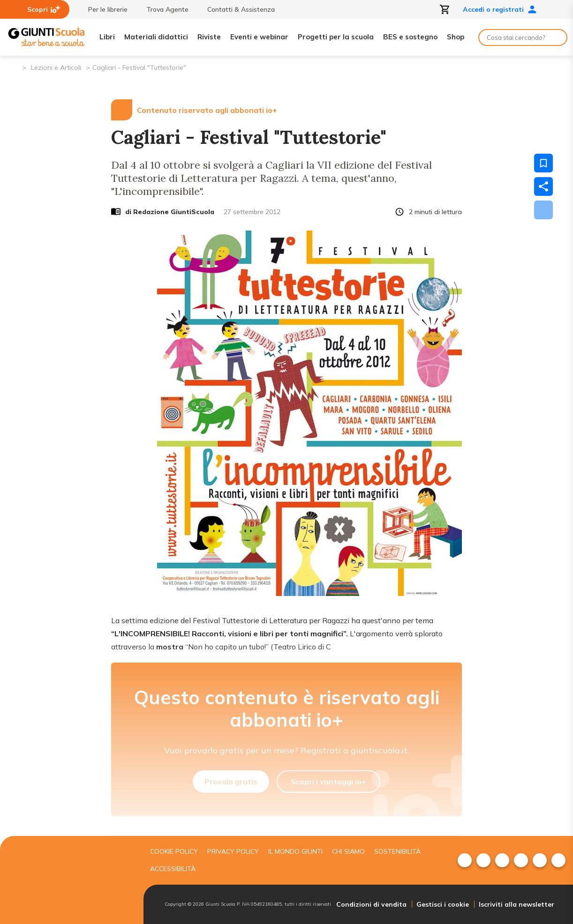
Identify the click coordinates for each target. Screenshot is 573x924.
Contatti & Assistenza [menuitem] (236, 9)
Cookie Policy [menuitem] (174, 851)
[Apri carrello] (445, 9)
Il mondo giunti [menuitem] (295, 851)
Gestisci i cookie (443, 904)
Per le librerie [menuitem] (103, 9)
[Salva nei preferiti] (543, 163)
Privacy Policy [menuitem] (233, 851)
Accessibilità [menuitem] (173, 869)
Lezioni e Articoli (56, 67)
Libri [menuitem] (107, 37)
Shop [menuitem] (456, 37)
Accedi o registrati (500, 9)
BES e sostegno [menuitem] (410, 37)
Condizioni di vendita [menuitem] (371, 904)
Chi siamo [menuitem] (348, 851)
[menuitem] (465, 860)
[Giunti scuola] (69, 880)
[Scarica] (543, 210)
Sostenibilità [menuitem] (397, 851)
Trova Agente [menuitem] (163, 9)
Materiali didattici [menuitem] (156, 37)
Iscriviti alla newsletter (516, 904)
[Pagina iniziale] (14, 67)
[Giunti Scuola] (46, 37)
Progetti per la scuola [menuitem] (336, 37)
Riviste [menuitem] (209, 37)
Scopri (44, 9)
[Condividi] (543, 186)
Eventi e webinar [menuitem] (259, 37)
